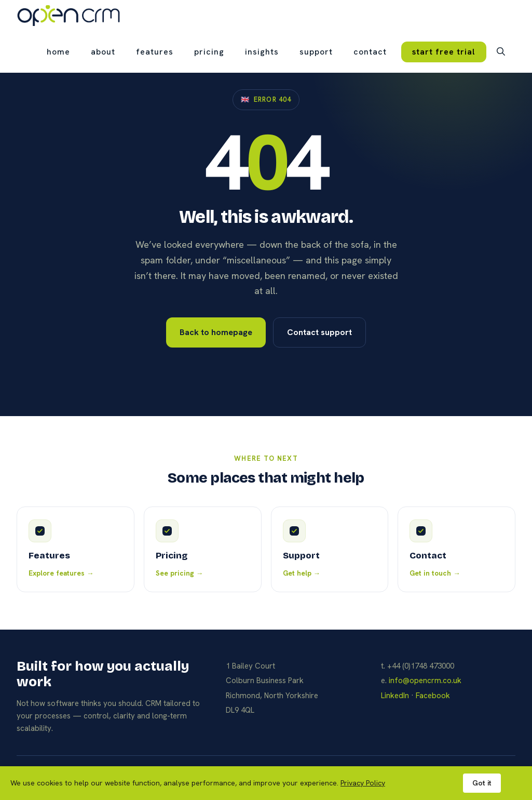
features (155, 52)
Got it (482, 783)
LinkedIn (395, 696)
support (316, 52)
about (103, 52)
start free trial (444, 52)
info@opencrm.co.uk (425, 681)
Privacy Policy (363, 783)
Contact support (319, 332)
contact (370, 52)
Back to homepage (216, 332)
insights (262, 52)
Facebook (433, 696)
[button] (501, 52)
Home (58, 52)
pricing (209, 52)
